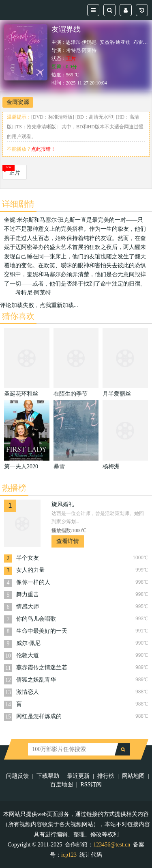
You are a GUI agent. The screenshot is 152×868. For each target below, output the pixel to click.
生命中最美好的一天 (42, 631)
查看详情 (68, 541)
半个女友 (28, 558)
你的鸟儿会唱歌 (36, 619)
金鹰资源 (18, 102)
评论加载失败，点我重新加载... (39, 305)
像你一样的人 (33, 582)
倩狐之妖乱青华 (36, 680)
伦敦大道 (28, 655)
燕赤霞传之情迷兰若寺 (42, 668)
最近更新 (78, 776)
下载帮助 (48, 776)
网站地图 (133, 776)
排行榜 (106, 776)
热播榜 (14, 488)
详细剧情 (18, 204)
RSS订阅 (91, 785)
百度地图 (62, 785)
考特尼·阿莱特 (81, 50)
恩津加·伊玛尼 (81, 42)
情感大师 (28, 607)
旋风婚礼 (63, 504)
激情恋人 (28, 692)
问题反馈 (17, 776)
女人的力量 (30, 570)
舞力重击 (28, 594)
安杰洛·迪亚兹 (115, 42)
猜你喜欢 (18, 316)
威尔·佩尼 (28, 643)
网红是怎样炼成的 (39, 716)
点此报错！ (43, 149)
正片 (15, 173)
